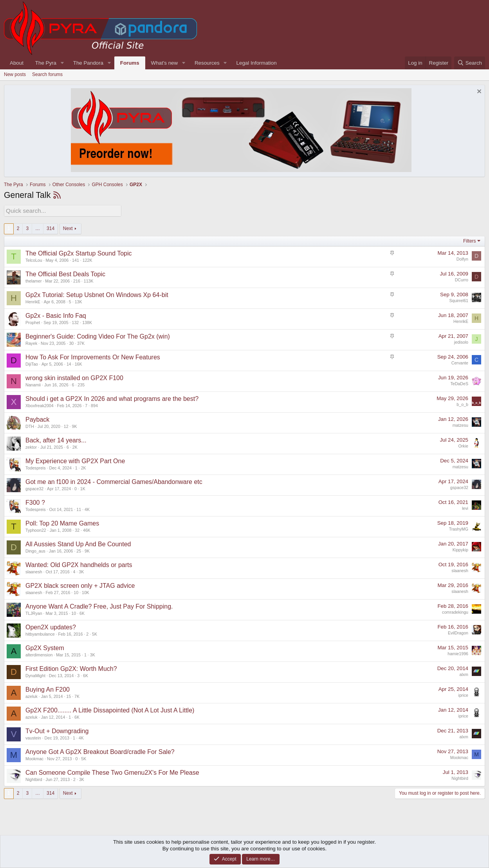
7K (77, 696)
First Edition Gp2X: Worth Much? (71, 668)
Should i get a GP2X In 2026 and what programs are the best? (112, 398)
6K (82, 612)
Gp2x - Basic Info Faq (56, 315)
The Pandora (88, 63)
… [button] (38, 228)
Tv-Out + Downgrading (57, 730)
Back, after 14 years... (56, 439)
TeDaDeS (459, 382)
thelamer (33, 280)
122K (88, 259)
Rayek (31, 342)
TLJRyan (34, 612)
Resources (207, 63)
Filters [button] (470, 240)
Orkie (463, 445)
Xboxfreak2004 (40, 405)
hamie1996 (458, 652)
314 (51, 228)
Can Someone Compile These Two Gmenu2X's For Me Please (112, 772)
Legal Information (257, 63)
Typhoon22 (36, 529)
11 (79, 509)
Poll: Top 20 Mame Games (62, 523)
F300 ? (35, 502)
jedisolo (461, 341)
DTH (30, 426)
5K (95, 633)
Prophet (33, 322)
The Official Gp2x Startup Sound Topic (79, 253)
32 (77, 529)
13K (78, 301)
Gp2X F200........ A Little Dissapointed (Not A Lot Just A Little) (110, 709)
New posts (15, 74)
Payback (37, 419)
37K (81, 342)
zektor (31, 446)
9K (75, 426)
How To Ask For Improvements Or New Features (93, 356)
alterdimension (39, 654)
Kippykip (460, 549)
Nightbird (34, 779)
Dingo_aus (35, 550)
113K (89, 280)
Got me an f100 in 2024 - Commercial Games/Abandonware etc (114, 481)
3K (81, 571)
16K (78, 363)
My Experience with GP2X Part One (75, 460)
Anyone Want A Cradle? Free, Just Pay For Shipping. (99, 606)
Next (68, 228)
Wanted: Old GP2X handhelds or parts (79, 564)
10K (86, 592)
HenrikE (33, 301)
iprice (463, 694)
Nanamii (33, 384)
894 (94, 405)
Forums (130, 63)
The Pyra (46, 63)
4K (87, 509)
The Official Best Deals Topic (65, 273)
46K (87, 529)
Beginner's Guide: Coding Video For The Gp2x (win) (98, 336)
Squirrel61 (459, 299)
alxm (464, 673)
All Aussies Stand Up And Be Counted (78, 543)
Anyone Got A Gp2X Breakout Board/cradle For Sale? (100, 751)
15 (69, 696)
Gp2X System (45, 647)
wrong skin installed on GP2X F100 (74, 377)
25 (79, 550)
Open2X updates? (51, 626)
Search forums (47, 74)
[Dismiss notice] (478, 92)
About (17, 63)
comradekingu (455, 611)
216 (77, 280)
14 (69, 363)
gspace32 (34, 488)
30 (71, 342)
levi (465, 507)
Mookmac (34, 758)
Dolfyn (462, 258)
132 (76, 322)
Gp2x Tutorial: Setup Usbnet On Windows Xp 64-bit (97, 294)
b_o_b (462, 403)
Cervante (460, 362)
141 (76, 259)
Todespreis (36, 467)
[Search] (470, 63)
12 (66, 426)
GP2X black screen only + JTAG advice (80, 585)
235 (81, 384)
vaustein (33, 737)
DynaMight (35, 675)
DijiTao (32, 363)
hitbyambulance (40, 633)
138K (87, 322)
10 (76, 592)
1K (83, 488)
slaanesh (34, 571)
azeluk (32, 696)
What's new (164, 63)
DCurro (462, 279)
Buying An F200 (48, 689)
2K (75, 446)
